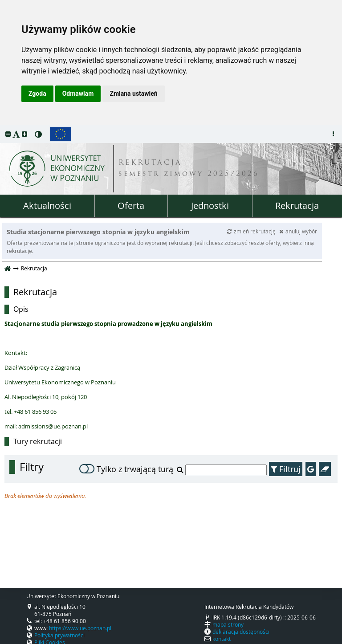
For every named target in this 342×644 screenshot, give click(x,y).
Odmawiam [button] (78, 94)
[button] (8, 134)
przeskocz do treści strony (2, 127)
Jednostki (210, 206)
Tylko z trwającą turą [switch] (126, 469)
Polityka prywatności (59, 635)
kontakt (222, 639)
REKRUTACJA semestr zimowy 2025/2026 (189, 169)
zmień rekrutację (252, 231)
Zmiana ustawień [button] (133, 94)
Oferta (131, 206)
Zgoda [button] (37, 94)
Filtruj (286, 469)
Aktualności (47, 206)
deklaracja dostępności (241, 632)
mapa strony (228, 624)
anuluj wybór (298, 231)
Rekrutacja (297, 206)
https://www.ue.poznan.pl (80, 628)
